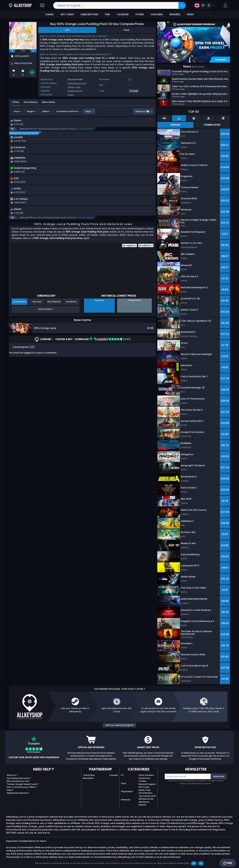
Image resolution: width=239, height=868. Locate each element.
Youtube (114, 775)
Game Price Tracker (144, 780)
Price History (31, 102)
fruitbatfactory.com (77, 83)
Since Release (20, 305)
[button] (225, 5)
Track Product (45, 312)
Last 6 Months (54, 305)
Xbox (124, 783)
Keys (88, 111)
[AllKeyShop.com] (20, 5)
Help (228, 863)
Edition (46, 111)
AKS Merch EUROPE (144, 803)
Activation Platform (67, 111)
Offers (16, 102)
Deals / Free (144, 790)
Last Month (71, 305)
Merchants (88, 778)
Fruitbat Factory (75, 91)
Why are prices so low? (18, 781)
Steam (71, 95)
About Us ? (12, 775)
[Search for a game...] (120, 5)
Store (17, 111)
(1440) (110, 342)
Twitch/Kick (89, 775)
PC (122, 775)
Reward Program (147, 784)
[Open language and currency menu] (204, 5)
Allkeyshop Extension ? (18, 793)
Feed (126, 30)
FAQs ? (10, 790)
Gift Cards (144, 787)
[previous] (12, 51)
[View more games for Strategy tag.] (134, 92)
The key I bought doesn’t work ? (23, 784)
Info (67, 30)
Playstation (127, 791)
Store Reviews (145, 793)
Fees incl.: (142, 111)
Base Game (49, 102)
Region (31, 111)
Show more (198, 67)
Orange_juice (74, 87)
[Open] (42, 5)
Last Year (37, 305)
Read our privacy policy (179, 863)
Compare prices (85, 129)
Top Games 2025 (147, 796)
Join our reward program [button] (120, 725)
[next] (34, 51)
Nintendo (126, 800)
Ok (194, 863)
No (201, 863)
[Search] (182, 5)
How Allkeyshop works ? (19, 778)
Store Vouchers (146, 775)
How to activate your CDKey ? (22, 787)
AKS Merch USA (146, 799)
